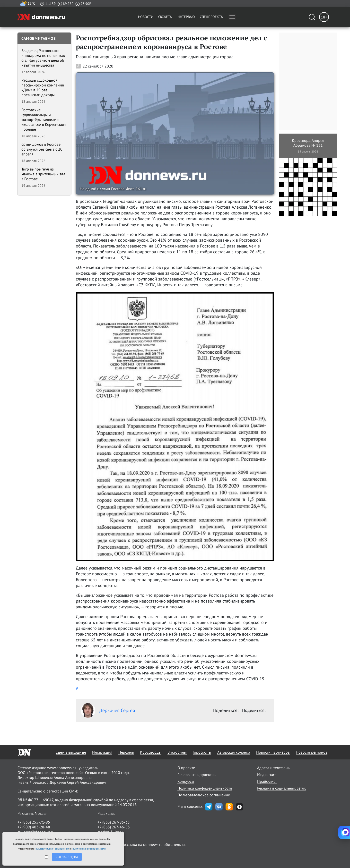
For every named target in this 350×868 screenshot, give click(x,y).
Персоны (126, 752)
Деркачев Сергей (108, 710)
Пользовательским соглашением (52, 849)
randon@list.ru (110, 832)
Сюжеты (165, 17)
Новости (146, 17)
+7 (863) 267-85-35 (114, 822)
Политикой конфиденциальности (88, 849)
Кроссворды (151, 752)
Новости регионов (312, 752)
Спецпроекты (212, 17)
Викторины (177, 752)
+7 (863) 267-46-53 (114, 827)
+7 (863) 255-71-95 (34, 822)
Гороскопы (202, 752)
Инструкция (102, 752)
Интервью (186, 17)
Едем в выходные (71, 752)
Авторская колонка (234, 752)
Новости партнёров (273, 752)
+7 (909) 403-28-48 (34, 827)
